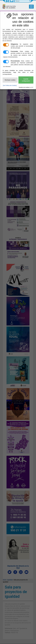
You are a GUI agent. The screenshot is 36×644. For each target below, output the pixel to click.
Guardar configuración (26, 80)
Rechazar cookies (10, 80)
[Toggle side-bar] (31, 7)
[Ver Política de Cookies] (10, 85)
